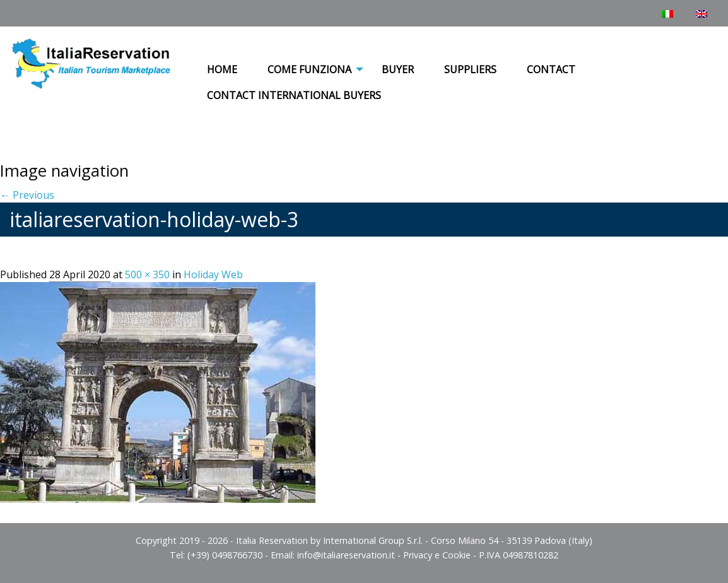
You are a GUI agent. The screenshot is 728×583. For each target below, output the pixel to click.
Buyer (398, 69)
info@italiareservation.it (346, 555)
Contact (551, 69)
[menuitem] (222, 70)
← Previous (27, 195)
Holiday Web (213, 274)
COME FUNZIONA (309, 69)
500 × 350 (147, 274)
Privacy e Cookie (437, 555)
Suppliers (470, 69)
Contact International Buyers (294, 95)
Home (222, 69)
